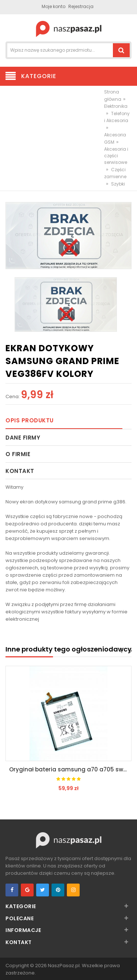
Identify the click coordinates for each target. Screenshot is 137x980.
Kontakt (20, 471)
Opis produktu (30, 420)
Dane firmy (23, 438)
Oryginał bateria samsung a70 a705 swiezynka (70, 769)
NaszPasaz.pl (64, 966)
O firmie (18, 454)
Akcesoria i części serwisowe (116, 156)
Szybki (118, 184)
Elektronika (116, 106)
